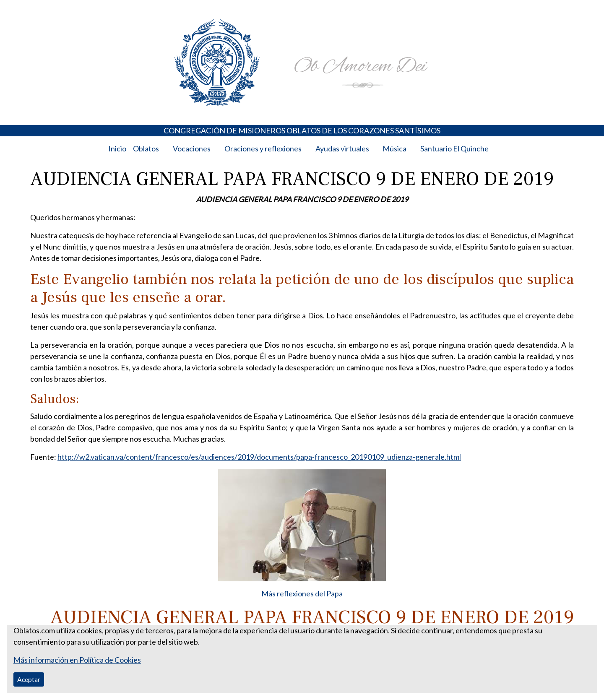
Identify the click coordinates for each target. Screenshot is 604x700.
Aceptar (29, 679)
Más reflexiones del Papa (302, 593)
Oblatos (146, 148)
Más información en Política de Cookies (77, 660)
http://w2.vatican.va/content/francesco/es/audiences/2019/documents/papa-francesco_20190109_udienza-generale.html (259, 457)
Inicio (117, 148)
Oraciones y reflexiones (263, 148)
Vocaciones (192, 148)
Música (394, 148)
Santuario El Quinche (454, 148)
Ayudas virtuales (342, 148)
